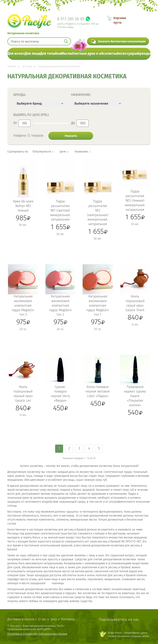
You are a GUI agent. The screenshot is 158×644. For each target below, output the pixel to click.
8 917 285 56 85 (71, 19)
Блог (54, 619)
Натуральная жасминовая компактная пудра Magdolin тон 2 (60, 305)
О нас (42, 619)
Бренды (144, 53)
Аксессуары (127, 53)
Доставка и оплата (21, 619)
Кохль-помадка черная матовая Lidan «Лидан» (98, 391)
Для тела (47, 53)
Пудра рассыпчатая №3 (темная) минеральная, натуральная (135, 200)
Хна (58, 53)
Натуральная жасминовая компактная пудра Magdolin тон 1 (98, 305)
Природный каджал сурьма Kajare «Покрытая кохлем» (135, 396)
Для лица (32, 53)
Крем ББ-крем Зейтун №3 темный (23, 206)
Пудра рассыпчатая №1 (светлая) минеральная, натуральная (60, 210)
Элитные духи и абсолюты (94, 53)
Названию (81, 152)
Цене (63, 152)
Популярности (42, 152)
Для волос (16, 53)
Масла (66, 53)
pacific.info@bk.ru (67, 24)
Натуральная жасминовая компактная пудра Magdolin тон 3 (23, 305)
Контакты (68, 619)
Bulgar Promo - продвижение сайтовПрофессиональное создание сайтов (128, 635)
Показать (71, 136)
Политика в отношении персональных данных (37, 634)
